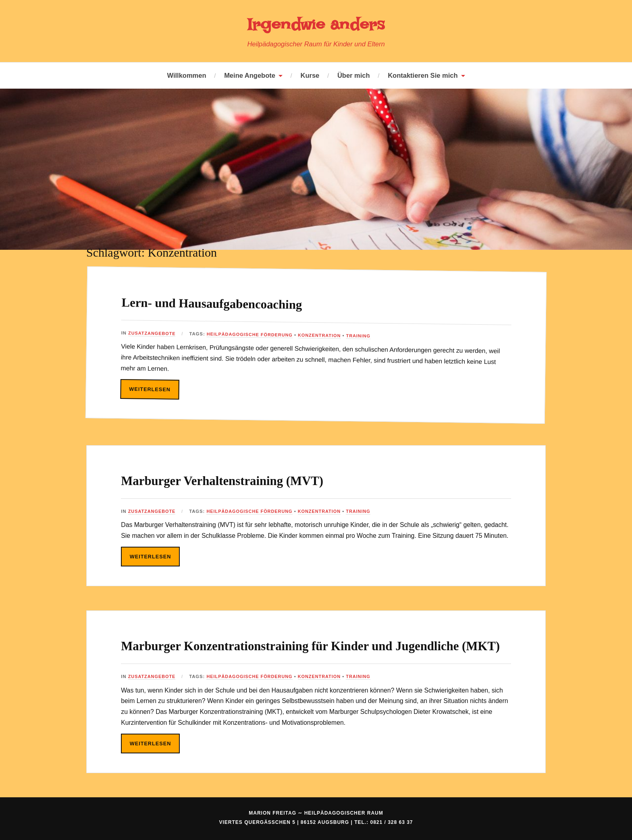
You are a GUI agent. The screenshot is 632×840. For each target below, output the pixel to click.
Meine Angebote (250, 75)
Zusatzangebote (153, 333)
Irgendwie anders (316, 24)
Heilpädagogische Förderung (252, 334)
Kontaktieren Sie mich (423, 75)
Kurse (310, 75)
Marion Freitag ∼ (316, 833)
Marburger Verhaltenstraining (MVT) (249, 480)
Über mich (354, 75)
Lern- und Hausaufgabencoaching (236, 303)
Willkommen (186, 75)
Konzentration (324, 335)
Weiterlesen (150, 389)
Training (364, 336)
